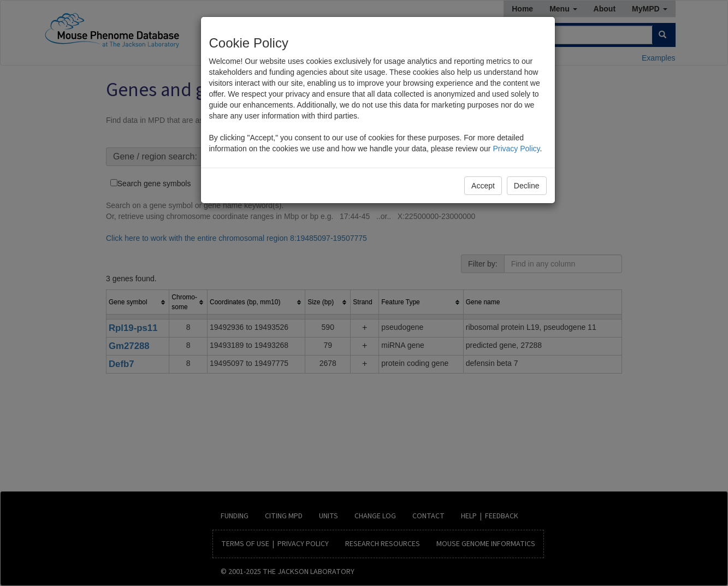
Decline (527, 186)
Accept (483, 186)
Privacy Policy (516, 149)
